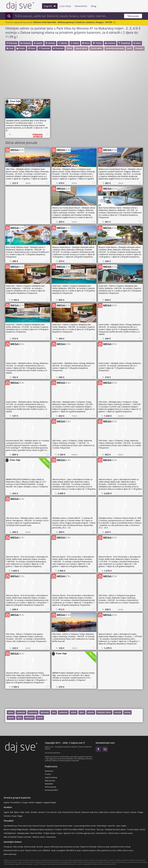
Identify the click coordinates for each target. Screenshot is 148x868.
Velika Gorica (104, 812)
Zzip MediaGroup (10, 826)
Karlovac (54, 812)
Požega (140, 812)
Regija (20, 816)
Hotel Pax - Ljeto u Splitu (117, 826)
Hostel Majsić (102, 826)
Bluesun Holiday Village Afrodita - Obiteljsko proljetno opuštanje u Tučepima (33, 829)
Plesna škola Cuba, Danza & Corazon (32, 826)
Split (12, 812)
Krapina (127, 812)
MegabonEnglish (50, 802)
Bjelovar (120, 812)
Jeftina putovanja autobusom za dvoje (65, 847)
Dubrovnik (85, 812)
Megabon (39, 802)
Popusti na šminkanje (88, 847)
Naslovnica (49, 771)
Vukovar (133, 812)
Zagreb (50, 6)
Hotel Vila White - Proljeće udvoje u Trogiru (46, 833)
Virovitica (7, 816)
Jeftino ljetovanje (10, 854)
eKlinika (32, 802)
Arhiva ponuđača (51, 790)
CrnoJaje (25, 802)
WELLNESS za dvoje (73, 850)
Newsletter (81, 6)
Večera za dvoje (103, 847)
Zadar (28, 812)
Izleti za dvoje (18, 847)
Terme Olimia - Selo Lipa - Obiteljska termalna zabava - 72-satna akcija (112, 829)
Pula (48, 812)
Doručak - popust (43, 847)
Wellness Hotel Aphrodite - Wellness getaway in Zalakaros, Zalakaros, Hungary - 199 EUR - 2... (75, 22)
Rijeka (16, 812)
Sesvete (113, 812)
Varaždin (34, 812)
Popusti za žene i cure (33, 850)
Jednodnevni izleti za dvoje (120, 847)
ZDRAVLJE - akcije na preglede (54, 850)
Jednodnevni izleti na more (14, 850)
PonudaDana (15, 802)
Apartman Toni (69, 833)
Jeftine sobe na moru (125, 850)
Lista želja (65, 6)
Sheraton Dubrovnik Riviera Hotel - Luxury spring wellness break (71, 826)
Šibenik (77, 812)
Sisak (60, 812)
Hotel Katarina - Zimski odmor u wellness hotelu (114, 833)
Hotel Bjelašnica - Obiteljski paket (16, 833)
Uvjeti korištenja (51, 777)
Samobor (42, 812)
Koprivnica (94, 812)
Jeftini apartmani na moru (107, 850)
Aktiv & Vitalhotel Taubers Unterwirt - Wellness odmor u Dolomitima (30, 837)
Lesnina (142, 829)
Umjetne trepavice (89, 850)
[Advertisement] (75, 76)
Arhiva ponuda (50, 787)
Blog (94, 6)
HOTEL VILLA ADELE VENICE (73, 829)
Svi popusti (8, 847)
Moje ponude (50, 781)
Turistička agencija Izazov (86, 833)
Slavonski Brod (68, 812)
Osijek (22, 812)
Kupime (7, 802)
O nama (48, 774)
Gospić (14, 816)
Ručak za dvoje (30, 847)
